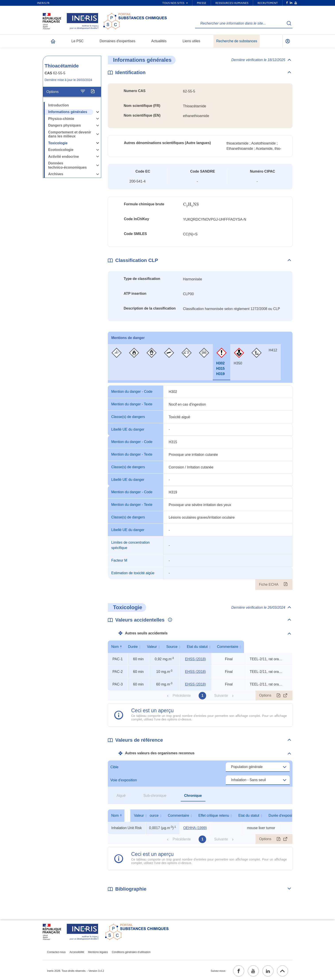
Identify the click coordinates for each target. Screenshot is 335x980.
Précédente (182, 696)
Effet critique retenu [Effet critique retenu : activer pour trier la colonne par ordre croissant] (260, 815)
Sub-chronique (155, 796)
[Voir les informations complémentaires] (169, 620)
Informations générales (68, 112)
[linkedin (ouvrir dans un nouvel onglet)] (268, 971)
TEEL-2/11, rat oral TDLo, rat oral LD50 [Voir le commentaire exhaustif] (266, 659)
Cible (114, 767)
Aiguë (121, 796)
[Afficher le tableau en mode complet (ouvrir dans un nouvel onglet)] (285, 695)
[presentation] (191, 205)
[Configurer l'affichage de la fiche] (83, 92)
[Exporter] (93, 92)
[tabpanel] (200, 488)
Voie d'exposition (124, 780)
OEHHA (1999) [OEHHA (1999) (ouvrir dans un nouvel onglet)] (195, 828)
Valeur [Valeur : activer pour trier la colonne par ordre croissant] (163, 647)
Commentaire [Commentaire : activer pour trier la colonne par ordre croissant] (268, 647)
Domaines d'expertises (117, 41)
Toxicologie (58, 143)
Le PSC (78, 41)
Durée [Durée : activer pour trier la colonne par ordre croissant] (137, 647)
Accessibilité (77, 952)
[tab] (117, 362)
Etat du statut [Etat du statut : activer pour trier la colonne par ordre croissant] (228, 647)
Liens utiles (191, 41)
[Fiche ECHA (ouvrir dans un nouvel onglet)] (286, 585)
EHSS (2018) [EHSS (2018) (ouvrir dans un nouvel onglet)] (196, 659)
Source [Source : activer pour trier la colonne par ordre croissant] (195, 647)
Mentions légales (98, 952)
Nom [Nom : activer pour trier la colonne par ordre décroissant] (117, 647)
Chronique (193, 796)
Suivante (221, 696)
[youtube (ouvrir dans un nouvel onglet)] (253, 971)
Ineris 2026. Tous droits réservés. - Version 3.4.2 (76, 971)
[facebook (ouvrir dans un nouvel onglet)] (239, 971)
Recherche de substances (237, 41)
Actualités (159, 41)
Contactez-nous (56, 952)
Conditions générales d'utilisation (131, 952)
